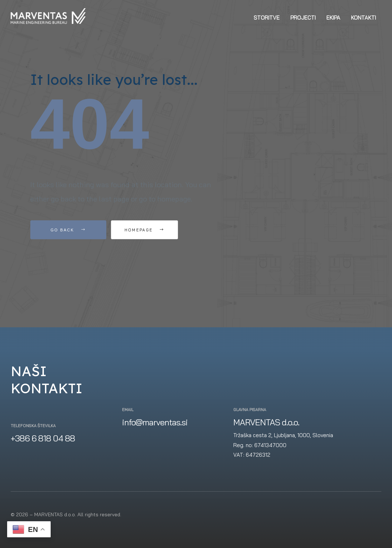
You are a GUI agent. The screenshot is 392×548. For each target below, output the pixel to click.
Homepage (151, 230)
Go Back (68, 230)
